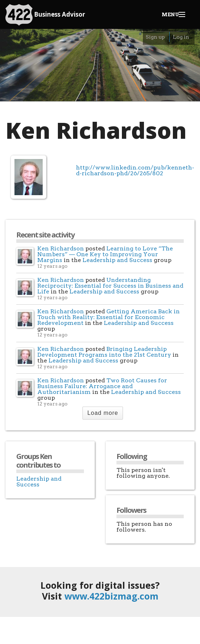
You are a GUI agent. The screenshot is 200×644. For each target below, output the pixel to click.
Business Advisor (45, 15)
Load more (103, 413)
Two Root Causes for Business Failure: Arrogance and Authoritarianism (102, 386)
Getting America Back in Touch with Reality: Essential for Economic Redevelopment (108, 317)
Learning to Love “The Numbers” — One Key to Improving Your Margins (105, 254)
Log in (181, 37)
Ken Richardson (61, 248)
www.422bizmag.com (111, 596)
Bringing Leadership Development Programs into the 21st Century (104, 352)
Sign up (155, 37)
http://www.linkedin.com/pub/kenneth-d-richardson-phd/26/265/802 (135, 170)
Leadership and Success (117, 260)
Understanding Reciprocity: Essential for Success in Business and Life (110, 286)
